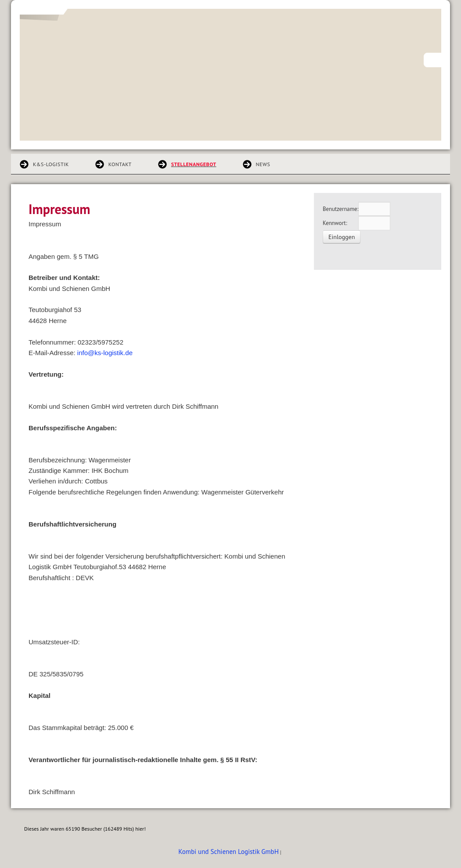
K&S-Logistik (51, 164)
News (263, 164)
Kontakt (120, 164)
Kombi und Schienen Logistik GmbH (228, 852)
